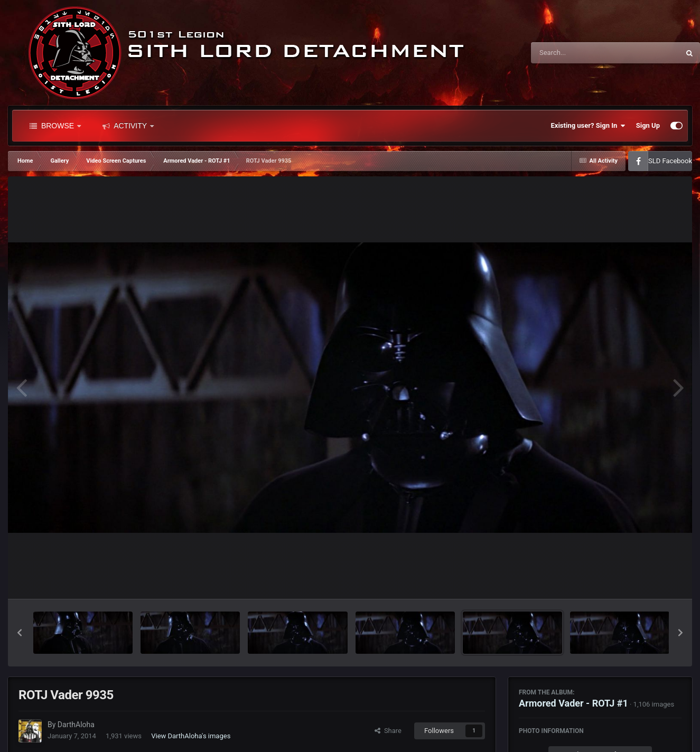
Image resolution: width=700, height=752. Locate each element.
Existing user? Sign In (588, 126)
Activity (128, 126)
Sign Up (648, 125)
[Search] (578, 53)
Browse (55, 126)
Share (388, 731)
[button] (20, 633)
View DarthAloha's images (191, 736)
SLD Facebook (670, 161)
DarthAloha (76, 725)
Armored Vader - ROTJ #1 (573, 703)
